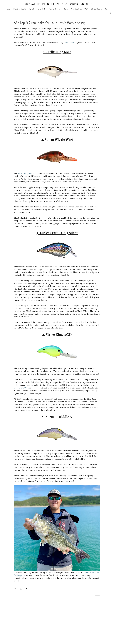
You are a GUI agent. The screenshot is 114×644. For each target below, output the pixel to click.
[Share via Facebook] (15, 588)
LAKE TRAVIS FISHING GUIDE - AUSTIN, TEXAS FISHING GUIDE (57, 4)
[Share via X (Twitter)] (21, 588)
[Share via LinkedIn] (26, 588)
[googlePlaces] (111, 13)
